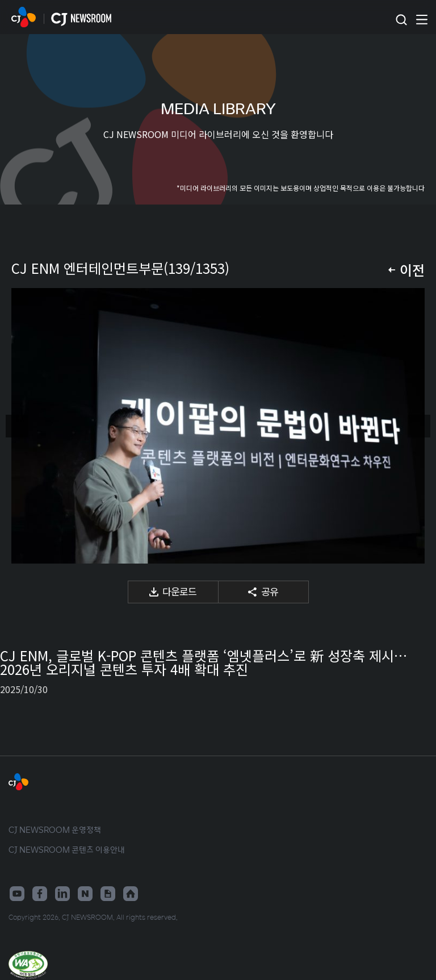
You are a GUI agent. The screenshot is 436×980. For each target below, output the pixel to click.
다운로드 (179, 591)
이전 (412, 270)
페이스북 (40, 894)
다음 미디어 (419, 426)
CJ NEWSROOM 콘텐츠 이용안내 (67, 849)
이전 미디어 (17, 426)
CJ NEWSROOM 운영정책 (55, 829)
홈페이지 (131, 894)
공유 (270, 591)
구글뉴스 (108, 894)
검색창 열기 (401, 20)
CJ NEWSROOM (24, 17)
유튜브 (17, 894)
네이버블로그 (85, 894)
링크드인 (62, 894)
